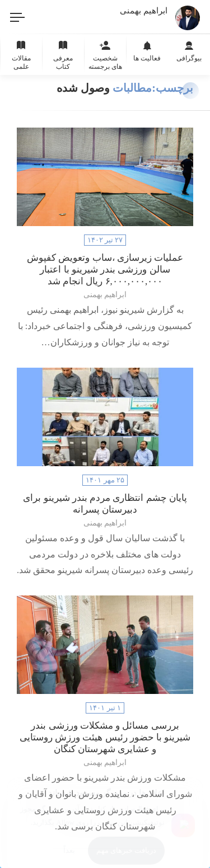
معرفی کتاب (63, 54)
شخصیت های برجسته (105, 54)
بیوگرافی (189, 50)
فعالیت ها (147, 50)
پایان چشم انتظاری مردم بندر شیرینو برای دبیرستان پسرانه (105, 504)
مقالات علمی (21, 54)
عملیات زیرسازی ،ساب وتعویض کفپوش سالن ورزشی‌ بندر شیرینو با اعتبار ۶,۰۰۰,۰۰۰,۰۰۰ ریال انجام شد (105, 269)
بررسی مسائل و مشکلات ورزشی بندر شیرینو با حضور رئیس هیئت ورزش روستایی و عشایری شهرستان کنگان (105, 737)
